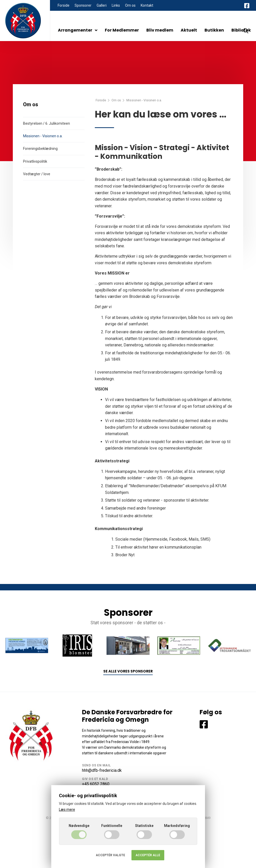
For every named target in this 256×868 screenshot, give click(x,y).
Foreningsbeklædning (40, 149)
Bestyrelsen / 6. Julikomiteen (47, 123)
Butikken (214, 30)
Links (116, 5)
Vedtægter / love (37, 174)
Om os (130, 5)
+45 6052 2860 (96, 784)
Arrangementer (78, 30)
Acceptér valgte (110, 855)
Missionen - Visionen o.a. (43, 136)
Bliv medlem (160, 30)
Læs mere (67, 810)
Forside (64, 5)
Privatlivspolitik (35, 161)
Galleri (102, 5)
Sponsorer (83, 5)
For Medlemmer (122, 30)
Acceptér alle (148, 855)
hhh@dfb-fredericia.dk (102, 770)
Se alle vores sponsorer (128, 671)
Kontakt (147, 5)
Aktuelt (189, 30)
